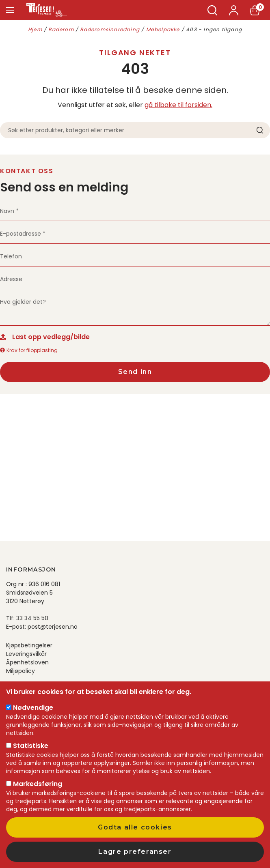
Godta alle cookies (135, 827)
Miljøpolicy (21, 671)
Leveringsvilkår (26, 654)
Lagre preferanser (135, 852)
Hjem (35, 29)
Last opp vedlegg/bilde (51, 337)
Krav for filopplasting (29, 350)
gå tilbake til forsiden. (178, 105)
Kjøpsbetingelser (29, 645)
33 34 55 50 (32, 618)
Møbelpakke (163, 29)
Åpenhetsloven (27, 662)
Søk (213, 10)
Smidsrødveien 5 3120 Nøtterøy (29, 597)
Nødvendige (33, 708)
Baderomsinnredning (110, 29)
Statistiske (31, 746)
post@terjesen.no (53, 627)
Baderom (61, 29)
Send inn (135, 372)
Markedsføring (38, 784)
